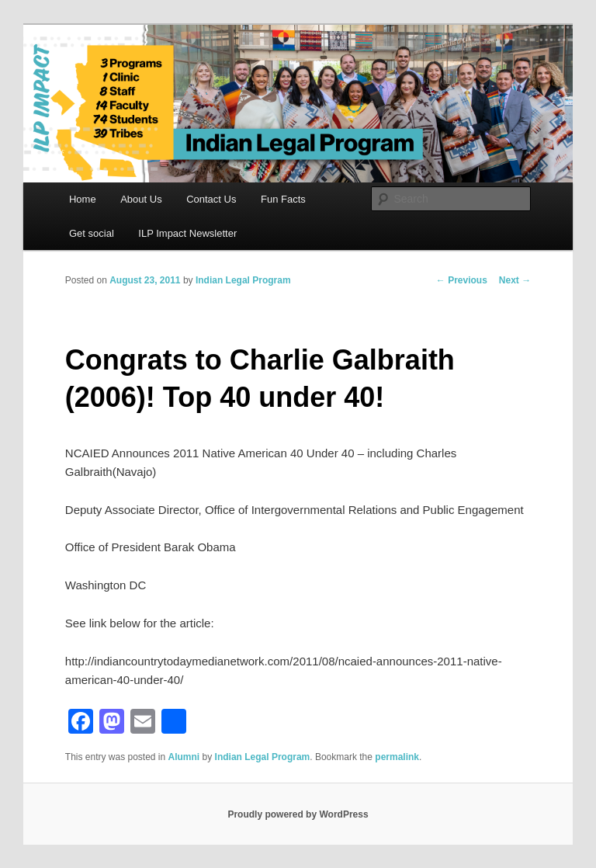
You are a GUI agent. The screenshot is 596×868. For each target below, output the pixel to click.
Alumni (184, 757)
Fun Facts (283, 199)
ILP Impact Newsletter (187, 233)
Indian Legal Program (243, 280)
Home (83, 199)
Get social (92, 233)
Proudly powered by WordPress (298, 814)
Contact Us (211, 199)
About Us (141, 199)
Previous (462, 280)
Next (515, 280)
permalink (397, 757)
